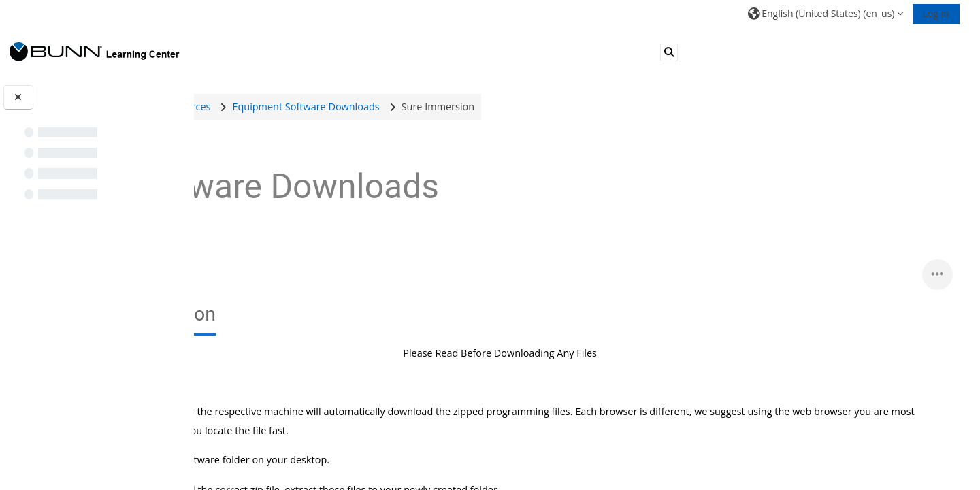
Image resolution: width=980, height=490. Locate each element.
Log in (936, 13)
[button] (826, 13)
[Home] (95, 51)
